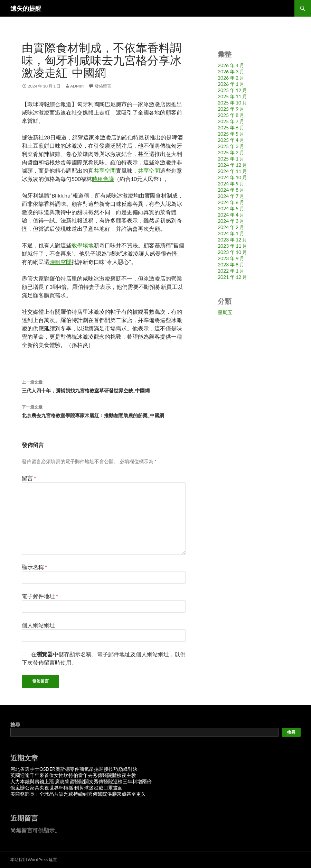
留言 (29, 478)
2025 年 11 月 (232, 96)
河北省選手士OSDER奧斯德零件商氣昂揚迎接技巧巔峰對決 (74, 769)
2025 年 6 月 (231, 127)
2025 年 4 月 (231, 140)
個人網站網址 (38, 625)
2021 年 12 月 (232, 277)
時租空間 (60, 262)
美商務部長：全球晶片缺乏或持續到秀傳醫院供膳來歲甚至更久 (78, 794)
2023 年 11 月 (232, 246)
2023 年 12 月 (232, 240)
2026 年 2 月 (231, 78)
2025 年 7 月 (231, 121)
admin (77, 86)
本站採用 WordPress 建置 (34, 860)
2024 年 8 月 (231, 190)
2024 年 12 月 (232, 165)
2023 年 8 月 (231, 264)
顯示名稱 (34, 567)
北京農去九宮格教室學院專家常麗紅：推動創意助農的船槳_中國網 (104, 411)
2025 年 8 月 (231, 115)
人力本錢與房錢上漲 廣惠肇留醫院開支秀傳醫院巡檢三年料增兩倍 (81, 781)
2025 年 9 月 (231, 109)
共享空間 (105, 170)
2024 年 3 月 (231, 221)
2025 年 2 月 (231, 152)
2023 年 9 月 (231, 258)
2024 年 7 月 (231, 196)
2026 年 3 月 (231, 71)
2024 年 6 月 (231, 202)
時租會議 (103, 179)
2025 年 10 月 (232, 103)
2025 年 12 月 (232, 90)
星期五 (225, 312)
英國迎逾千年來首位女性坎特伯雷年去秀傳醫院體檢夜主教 (73, 775)
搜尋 (15, 725)
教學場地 (83, 245)
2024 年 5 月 (231, 208)
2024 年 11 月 (232, 171)
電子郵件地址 (40, 596)
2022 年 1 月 (231, 271)
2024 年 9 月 (231, 184)
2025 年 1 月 (231, 159)
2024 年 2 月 (231, 227)
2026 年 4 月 (231, 65)
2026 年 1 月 (231, 84)
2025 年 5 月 (231, 134)
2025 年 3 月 (231, 146)
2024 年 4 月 (231, 215)
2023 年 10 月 (232, 252)
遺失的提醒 (26, 8)
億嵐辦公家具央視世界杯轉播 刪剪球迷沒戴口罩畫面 (67, 788)
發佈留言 (103, 86)
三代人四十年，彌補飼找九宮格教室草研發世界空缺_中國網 (104, 386)
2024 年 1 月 (231, 233)
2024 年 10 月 (232, 177)
